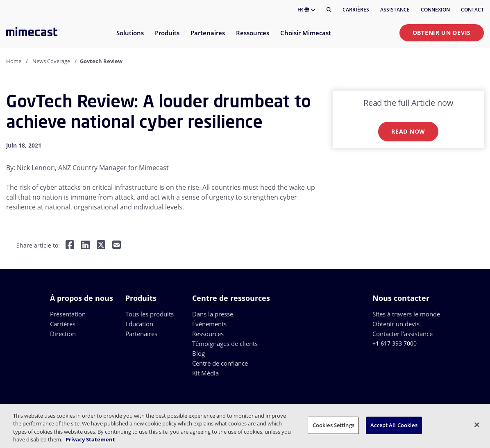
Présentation (68, 314)
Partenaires (141, 334)
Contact (472, 10)
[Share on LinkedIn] (85, 246)
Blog (198, 353)
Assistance (395, 10)
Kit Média (205, 373)
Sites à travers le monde (406, 314)
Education (139, 324)
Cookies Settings (333, 425)
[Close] (477, 425)
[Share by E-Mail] (117, 246)
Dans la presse (213, 314)
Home (14, 61)
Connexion (435, 10)
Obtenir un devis (442, 33)
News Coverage (51, 61)
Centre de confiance (220, 363)
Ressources (208, 334)
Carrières (356, 10)
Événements (209, 324)
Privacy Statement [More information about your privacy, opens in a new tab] (90, 439)
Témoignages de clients (225, 343)
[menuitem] (130, 38)
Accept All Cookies (394, 425)
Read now (408, 131)
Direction (63, 334)
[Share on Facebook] (70, 246)
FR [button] (306, 10)
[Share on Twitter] (101, 246)
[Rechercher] (329, 10)
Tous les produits (150, 314)
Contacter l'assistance (403, 334)
